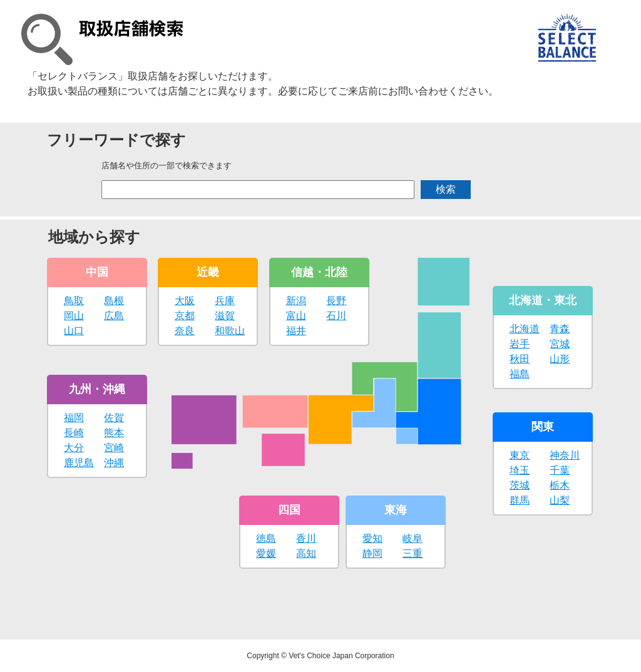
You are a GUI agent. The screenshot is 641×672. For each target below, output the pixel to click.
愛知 (372, 538)
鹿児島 (79, 463)
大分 (74, 448)
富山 (296, 316)
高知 (306, 553)
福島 (520, 374)
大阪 (185, 301)
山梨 (560, 500)
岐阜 (413, 538)
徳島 (266, 538)
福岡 (74, 418)
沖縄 (114, 463)
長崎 (74, 433)
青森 (560, 329)
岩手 (520, 344)
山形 (560, 359)
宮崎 (114, 448)
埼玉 (520, 470)
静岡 (372, 553)
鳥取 (74, 301)
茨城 (520, 485)
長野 (336, 301)
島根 (114, 301)
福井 (296, 331)
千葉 (560, 470)
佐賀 (114, 418)
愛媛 (266, 553)
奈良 (185, 331)
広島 (114, 316)
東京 (520, 455)
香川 (306, 538)
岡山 (74, 316)
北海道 (525, 329)
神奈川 (565, 455)
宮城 (560, 344)
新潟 (296, 301)
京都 (185, 316)
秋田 (520, 359)
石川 (336, 316)
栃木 (560, 485)
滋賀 (225, 316)
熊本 (114, 433)
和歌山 (230, 331)
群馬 (520, 500)
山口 (74, 331)
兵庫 (225, 301)
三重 (413, 553)
